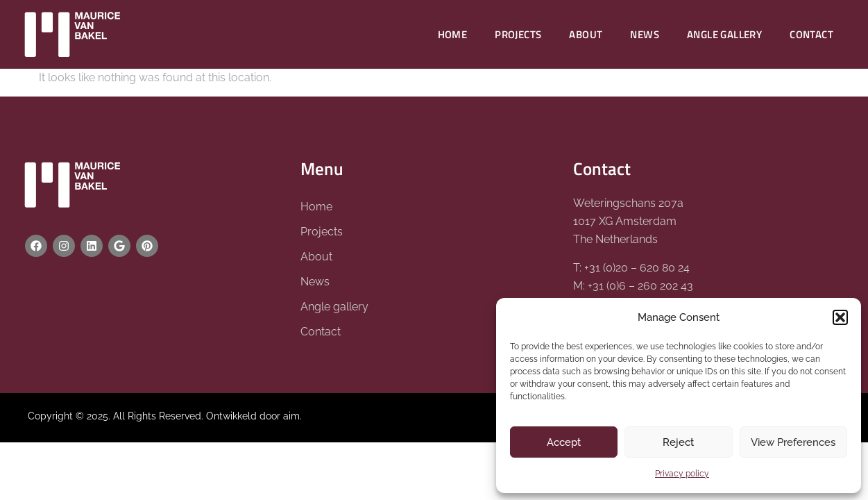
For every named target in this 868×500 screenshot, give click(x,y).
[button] (840, 317)
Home (453, 34)
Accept (564, 442)
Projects (518, 34)
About (586, 34)
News (645, 34)
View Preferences (793, 442)
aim (291, 416)
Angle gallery (724, 34)
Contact (811, 34)
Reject (678, 442)
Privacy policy (682, 474)
